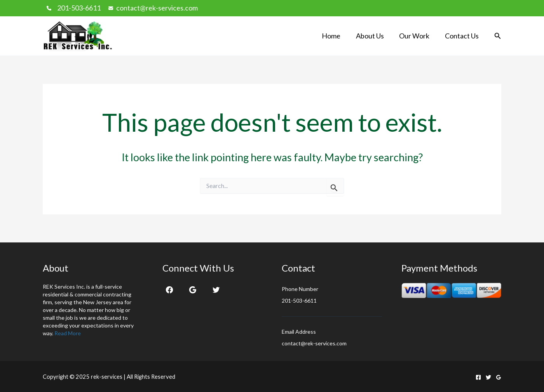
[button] (498, 36)
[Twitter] (488, 377)
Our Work (417, 36)
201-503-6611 (79, 8)
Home (336, 36)
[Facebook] (478, 377)
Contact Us (463, 36)
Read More (68, 333)
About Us (373, 36)
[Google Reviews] (499, 377)
